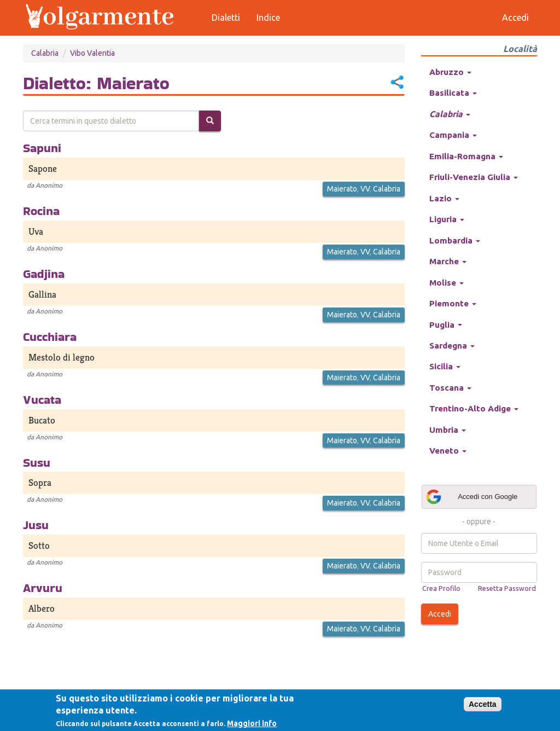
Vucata (42, 399)
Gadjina (44, 274)
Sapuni (42, 148)
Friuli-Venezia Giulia (474, 177)
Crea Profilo (441, 588)
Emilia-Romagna (466, 156)
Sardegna (452, 346)
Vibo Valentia (92, 53)
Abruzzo (450, 72)
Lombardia (455, 240)
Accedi (440, 614)
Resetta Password (507, 588)
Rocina (41, 211)
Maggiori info (252, 723)
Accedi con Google (471, 497)
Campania (453, 135)
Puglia (446, 325)
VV (365, 189)
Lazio (444, 198)
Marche (448, 261)
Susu (37, 462)
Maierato (342, 189)
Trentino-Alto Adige (474, 408)
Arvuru (43, 588)
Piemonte (453, 303)
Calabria (45, 53)
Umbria (448, 430)
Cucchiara (50, 337)
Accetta (483, 704)
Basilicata (453, 93)
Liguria (447, 219)
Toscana (450, 388)
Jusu (36, 525)
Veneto (448, 451)
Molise (447, 283)
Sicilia (445, 366)
